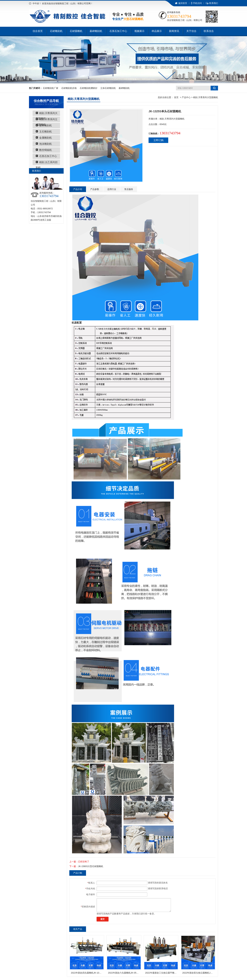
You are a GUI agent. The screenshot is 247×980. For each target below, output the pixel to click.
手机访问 (196, 3)
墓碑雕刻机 (96, 31)
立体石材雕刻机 (108, 88)
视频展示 (139, 31)
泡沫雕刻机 (46, 144)
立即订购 (158, 140)
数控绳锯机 (46, 150)
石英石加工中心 (118, 31)
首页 (176, 97)
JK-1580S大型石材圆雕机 (91, 866)
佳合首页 (38, 31)
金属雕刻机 (46, 138)
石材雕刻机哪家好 (89, 88)
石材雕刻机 (56, 31)
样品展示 (157, 31)
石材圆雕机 (76, 31)
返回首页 (181, 3)
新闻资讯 (174, 31)
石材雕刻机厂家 (51, 88)
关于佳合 (191, 31)
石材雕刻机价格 (69, 88)
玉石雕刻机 (46, 132)
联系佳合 (209, 31)
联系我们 (212, 3)
